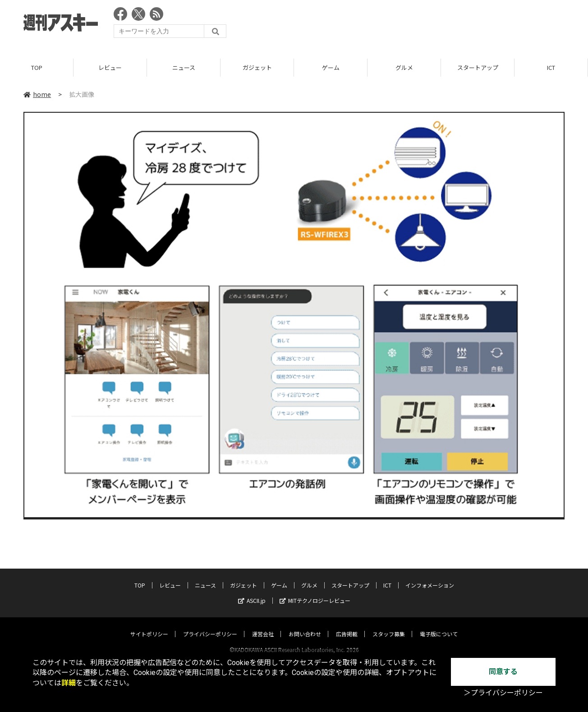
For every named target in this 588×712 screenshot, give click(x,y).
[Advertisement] (400, 25)
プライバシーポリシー (210, 625)
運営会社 (263, 625)
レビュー (110, 67)
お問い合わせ (305, 625)
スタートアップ (478, 67)
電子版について (439, 625)
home (37, 94)
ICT (551, 67)
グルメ (404, 67)
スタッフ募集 (389, 625)
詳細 (69, 683)
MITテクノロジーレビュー (315, 592)
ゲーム (331, 67)
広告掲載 (347, 625)
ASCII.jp (252, 592)
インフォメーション (430, 576)
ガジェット (257, 67)
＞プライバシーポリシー (503, 693)
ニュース (184, 67)
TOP (37, 67)
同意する (503, 672)
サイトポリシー (149, 625)
